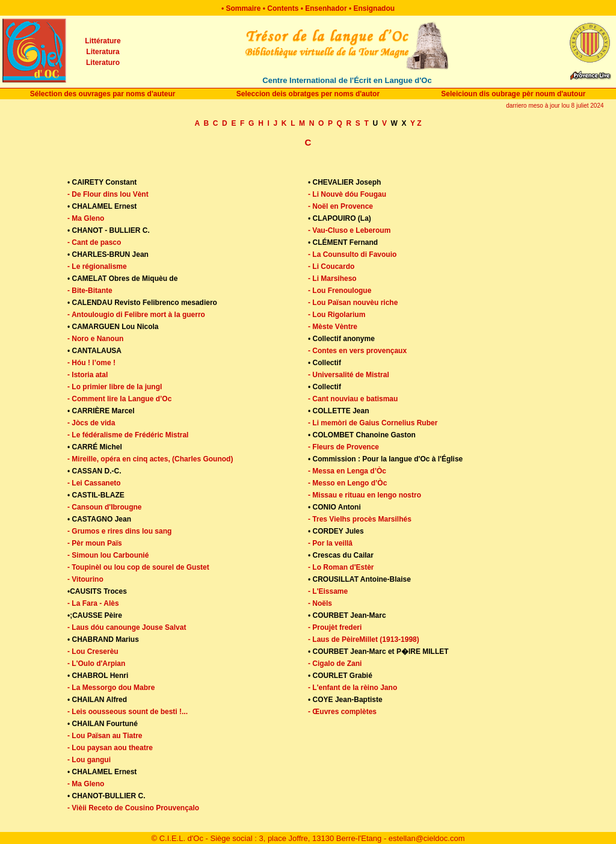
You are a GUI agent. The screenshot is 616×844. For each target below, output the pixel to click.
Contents (283, 8)
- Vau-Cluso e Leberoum (349, 230)
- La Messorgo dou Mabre (111, 688)
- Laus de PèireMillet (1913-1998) (364, 639)
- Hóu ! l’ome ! (91, 363)
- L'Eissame (328, 591)
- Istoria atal (88, 375)
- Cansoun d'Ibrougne (105, 507)
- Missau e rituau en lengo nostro (365, 495)
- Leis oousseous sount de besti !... (128, 712)
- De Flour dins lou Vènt (108, 194)
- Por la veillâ (330, 543)
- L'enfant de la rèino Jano (353, 688)
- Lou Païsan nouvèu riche (353, 303)
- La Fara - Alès (93, 603)
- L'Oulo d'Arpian (96, 664)
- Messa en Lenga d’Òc (347, 471)
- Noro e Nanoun (95, 339)
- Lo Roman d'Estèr (341, 567)
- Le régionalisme (97, 266)
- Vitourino (85, 579)
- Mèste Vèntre (333, 327)
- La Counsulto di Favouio (352, 254)
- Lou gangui (89, 760)
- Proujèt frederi (335, 627)
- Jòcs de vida (91, 423)
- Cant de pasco (94, 242)
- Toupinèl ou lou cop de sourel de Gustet (138, 567)
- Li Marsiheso (332, 279)
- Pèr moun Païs (95, 543)
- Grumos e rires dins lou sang (119, 531)
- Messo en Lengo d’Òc (347, 483)
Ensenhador (326, 8)
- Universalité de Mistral (349, 375)
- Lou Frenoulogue (340, 291)
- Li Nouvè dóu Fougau (347, 194)
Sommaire (243, 8)
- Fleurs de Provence (343, 447)
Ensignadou (374, 8)
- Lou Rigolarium (337, 315)
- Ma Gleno (86, 218)
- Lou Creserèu (93, 651)
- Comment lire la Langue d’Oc (119, 399)
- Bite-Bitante (90, 291)
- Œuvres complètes (342, 712)
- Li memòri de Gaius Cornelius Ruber (373, 423)
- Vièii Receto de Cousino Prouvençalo (133, 808)
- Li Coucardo (331, 266)
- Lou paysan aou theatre (110, 748)
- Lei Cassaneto (94, 483)
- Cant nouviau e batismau (353, 399)
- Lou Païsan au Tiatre (105, 736)
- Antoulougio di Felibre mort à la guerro (136, 315)
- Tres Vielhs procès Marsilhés (360, 519)
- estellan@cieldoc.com (424, 838)
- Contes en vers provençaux (357, 351)
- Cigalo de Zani (335, 664)
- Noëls (320, 603)
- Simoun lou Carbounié (108, 555)
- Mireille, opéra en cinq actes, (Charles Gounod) (150, 459)
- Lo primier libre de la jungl (115, 387)
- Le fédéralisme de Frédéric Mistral (128, 435)
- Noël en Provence (340, 206)
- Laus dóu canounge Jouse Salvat (127, 627)
